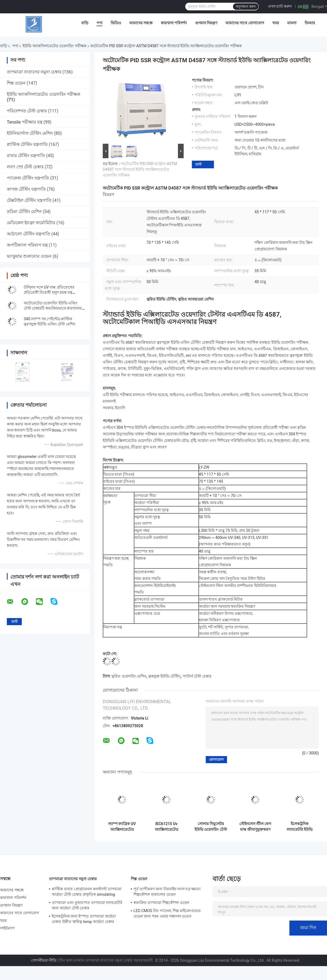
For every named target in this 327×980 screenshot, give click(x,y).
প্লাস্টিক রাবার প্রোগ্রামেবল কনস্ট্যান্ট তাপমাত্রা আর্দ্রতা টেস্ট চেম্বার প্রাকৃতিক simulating (87, 892)
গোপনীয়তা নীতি (44, 960)
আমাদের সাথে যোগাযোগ (245, 23)
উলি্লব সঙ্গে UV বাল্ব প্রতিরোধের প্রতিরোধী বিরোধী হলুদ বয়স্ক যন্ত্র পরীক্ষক (49, 292)
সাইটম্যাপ (7, 928)
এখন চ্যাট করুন (280, 6)
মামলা (292, 23)
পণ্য (99, 23)
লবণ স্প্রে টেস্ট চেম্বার (25, 167)
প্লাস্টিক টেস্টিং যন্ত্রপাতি (27, 144)
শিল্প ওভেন (16, 83)
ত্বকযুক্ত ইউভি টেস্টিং (164, 676)
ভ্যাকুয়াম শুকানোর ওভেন (29, 256)
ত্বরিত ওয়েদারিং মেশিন (129, 676)
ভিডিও (116, 23)
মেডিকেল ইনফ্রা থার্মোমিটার (31, 223)
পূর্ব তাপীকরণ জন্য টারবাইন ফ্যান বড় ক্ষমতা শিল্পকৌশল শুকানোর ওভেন (167, 892)
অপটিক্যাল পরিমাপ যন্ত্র (27, 245)
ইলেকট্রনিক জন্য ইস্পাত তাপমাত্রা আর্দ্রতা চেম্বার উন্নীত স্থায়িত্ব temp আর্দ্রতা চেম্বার (84, 919)
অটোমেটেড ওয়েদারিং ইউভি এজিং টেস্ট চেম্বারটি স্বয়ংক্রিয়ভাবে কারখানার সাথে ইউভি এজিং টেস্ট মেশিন (53, 308)
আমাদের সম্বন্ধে (141, 23)
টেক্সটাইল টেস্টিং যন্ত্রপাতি (29, 200)
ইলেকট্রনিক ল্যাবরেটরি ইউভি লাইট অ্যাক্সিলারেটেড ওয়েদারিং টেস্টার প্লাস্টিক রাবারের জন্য (300, 827)
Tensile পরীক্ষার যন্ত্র (25, 122)
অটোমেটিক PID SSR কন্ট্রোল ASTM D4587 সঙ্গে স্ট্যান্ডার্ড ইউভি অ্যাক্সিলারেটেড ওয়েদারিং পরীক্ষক (140, 169)
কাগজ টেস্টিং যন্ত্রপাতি (26, 189)
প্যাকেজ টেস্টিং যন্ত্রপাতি (28, 178)
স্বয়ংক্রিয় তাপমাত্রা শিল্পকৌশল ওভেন (161, 903)
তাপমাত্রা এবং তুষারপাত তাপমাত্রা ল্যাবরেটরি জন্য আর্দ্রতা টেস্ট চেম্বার (87, 905)
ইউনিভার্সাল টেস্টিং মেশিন (30, 133)
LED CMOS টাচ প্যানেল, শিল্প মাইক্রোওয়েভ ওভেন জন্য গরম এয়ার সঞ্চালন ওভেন (167, 913)
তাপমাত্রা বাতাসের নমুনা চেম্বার (34, 72)
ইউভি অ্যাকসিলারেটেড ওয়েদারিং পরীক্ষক (54, 46)
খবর (276, 23)
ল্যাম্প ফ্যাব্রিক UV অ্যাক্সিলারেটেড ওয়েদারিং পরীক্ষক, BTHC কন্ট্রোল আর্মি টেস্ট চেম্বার (122, 827)
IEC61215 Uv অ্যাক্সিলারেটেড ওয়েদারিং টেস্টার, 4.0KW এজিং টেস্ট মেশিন (166, 827)
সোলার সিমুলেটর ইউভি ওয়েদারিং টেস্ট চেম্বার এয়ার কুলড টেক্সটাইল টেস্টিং (211, 827)
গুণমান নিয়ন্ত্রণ (206, 23)
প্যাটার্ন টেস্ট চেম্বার (197, 676)
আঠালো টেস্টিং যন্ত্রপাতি (28, 234)
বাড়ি (85, 23)
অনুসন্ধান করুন (246, 7)
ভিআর (310, 23)
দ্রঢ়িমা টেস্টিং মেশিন (24, 212)
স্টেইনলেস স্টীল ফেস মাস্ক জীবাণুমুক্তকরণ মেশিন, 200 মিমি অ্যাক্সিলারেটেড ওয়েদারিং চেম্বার (255, 827)
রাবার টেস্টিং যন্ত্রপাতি (26, 156)
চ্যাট (198, 164)
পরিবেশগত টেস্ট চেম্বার (27, 111)
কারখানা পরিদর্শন (174, 23)
